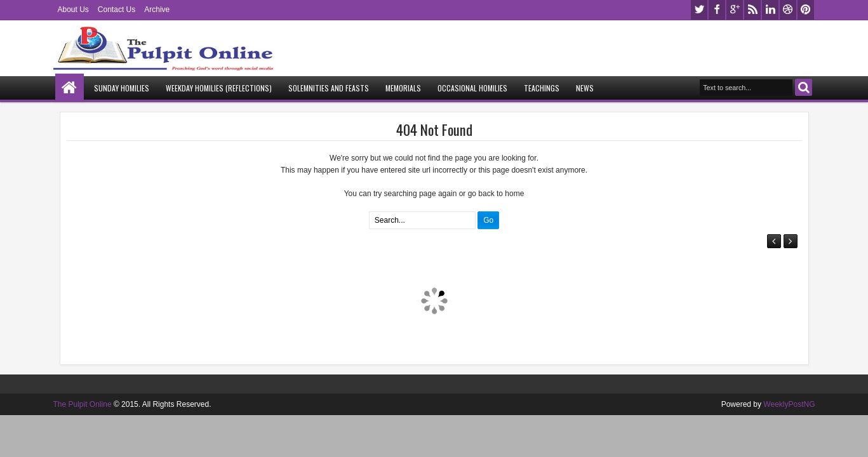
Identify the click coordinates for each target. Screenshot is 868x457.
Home (70, 88)
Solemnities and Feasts (329, 88)
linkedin (770, 10)
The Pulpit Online (83, 404)
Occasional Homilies (472, 88)
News (585, 88)
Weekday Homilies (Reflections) (219, 88)
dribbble (788, 10)
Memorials (403, 88)
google (735, 10)
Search (804, 87)
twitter (699, 10)
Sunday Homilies (122, 88)
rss (752, 10)
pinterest (806, 10)
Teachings (542, 88)
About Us (73, 10)
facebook (717, 10)
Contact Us (117, 10)
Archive (157, 10)
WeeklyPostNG (789, 404)
